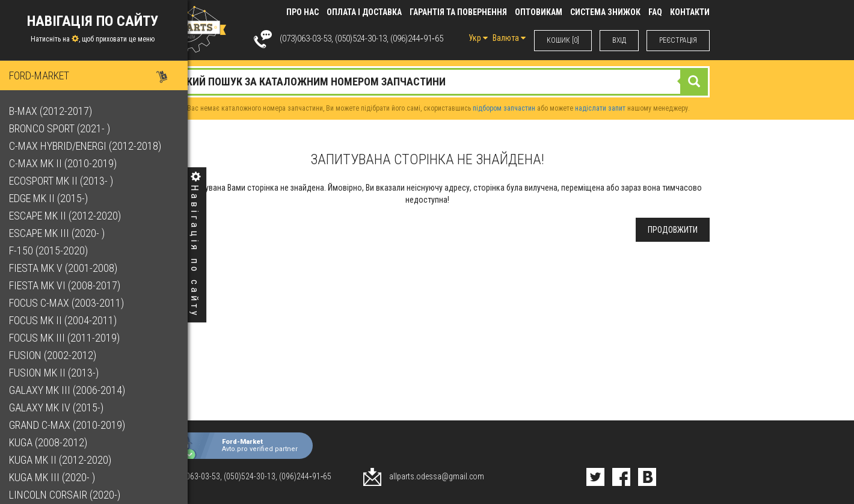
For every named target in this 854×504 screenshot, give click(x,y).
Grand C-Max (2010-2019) (70, 425)
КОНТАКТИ (690, 12)
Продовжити (673, 230)
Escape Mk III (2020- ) (60, 233)
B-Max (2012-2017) (54, 111)
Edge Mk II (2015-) (51, 198)
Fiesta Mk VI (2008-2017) (68, 285)
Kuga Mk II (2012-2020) (63, 460)
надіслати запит (600, 108)
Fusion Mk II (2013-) (57, 373)
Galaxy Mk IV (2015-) (59, 407)
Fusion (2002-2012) (56, 355)
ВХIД (619, 40)
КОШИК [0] (563, 40)
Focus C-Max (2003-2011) (69, 303)
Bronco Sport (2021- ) (63, 128)
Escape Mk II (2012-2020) (68, 216)
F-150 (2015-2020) (51, 250)
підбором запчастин (504, 108)
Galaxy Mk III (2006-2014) (70, 390)
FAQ (655, 12)
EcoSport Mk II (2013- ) (64, 181)
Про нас (303, 12)
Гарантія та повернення (458, 12)
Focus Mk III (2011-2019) (67, 338)
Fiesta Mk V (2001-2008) (66, 268)
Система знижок (605, 12)
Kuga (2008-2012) (51, 442)
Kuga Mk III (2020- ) (55, 477)
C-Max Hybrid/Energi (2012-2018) (88, 146)
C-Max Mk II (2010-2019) (66, 163)
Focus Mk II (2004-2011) (66, 320)
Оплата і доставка (364, 12)
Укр (478, 38)
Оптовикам (539, 12)
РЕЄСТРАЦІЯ (678, 40)
